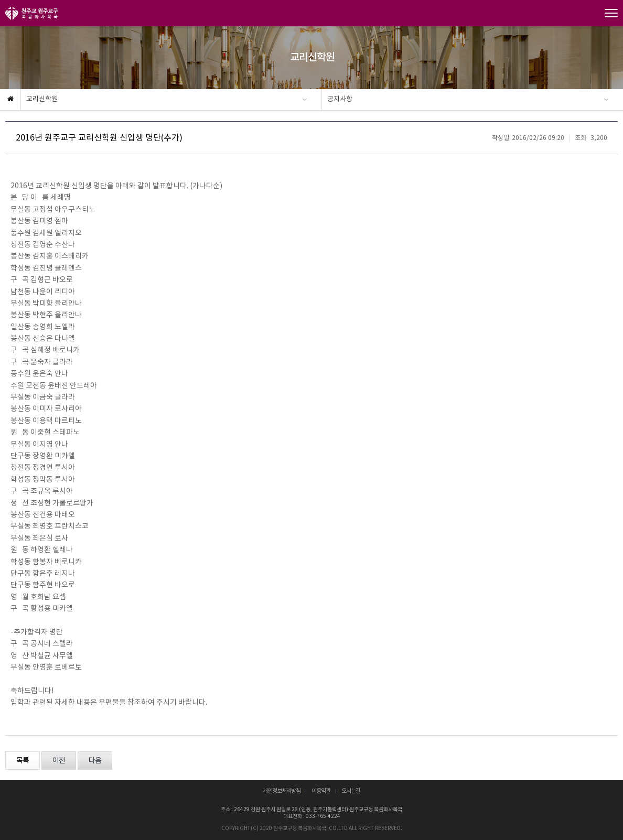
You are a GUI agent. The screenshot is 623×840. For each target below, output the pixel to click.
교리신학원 (42, 99)
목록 (23, 761)
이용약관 (321, 791)
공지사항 (340, 99)
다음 (95, 761)
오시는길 (351, 791)
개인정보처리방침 (282, 791)
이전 (59, 761)
